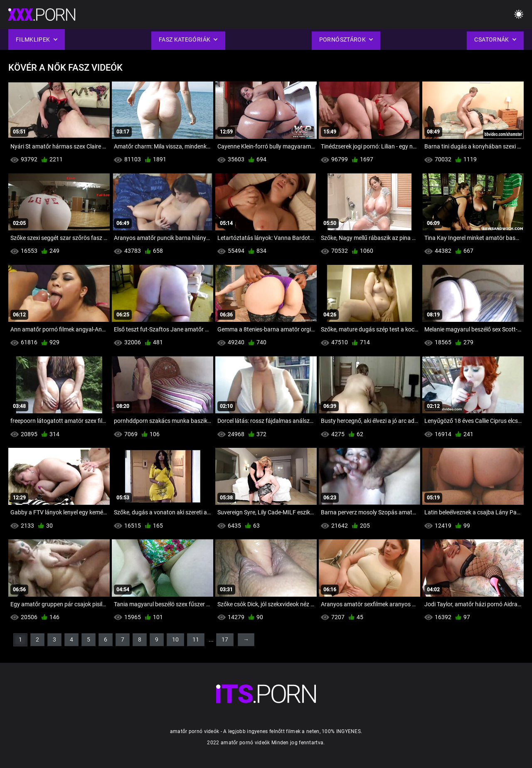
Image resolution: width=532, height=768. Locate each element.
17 (225, 640)
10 (175, 640)
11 (196, 640)
